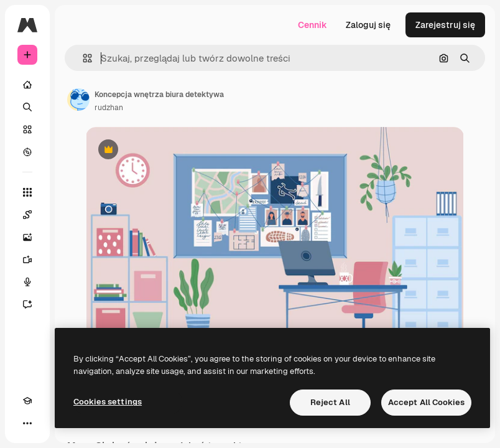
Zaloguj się (368, 25)
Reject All (330, 402)
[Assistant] (27, 304)
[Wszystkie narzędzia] (27, 192)
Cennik (312, 25)
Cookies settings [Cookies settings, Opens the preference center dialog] (108, 402)
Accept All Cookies (426, 402)
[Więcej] (27, 423)
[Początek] (27, 85)
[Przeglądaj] (27, 152)
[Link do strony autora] (78, 100)
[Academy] (27, 401)
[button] (82, 58)
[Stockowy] (27, 129)
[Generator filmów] (27, 259)
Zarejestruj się (445, 25)
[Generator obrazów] (27, 237)
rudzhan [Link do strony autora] (109, 108)
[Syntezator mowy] (27, 282)
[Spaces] (27, 215)
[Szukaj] (27, 107)
